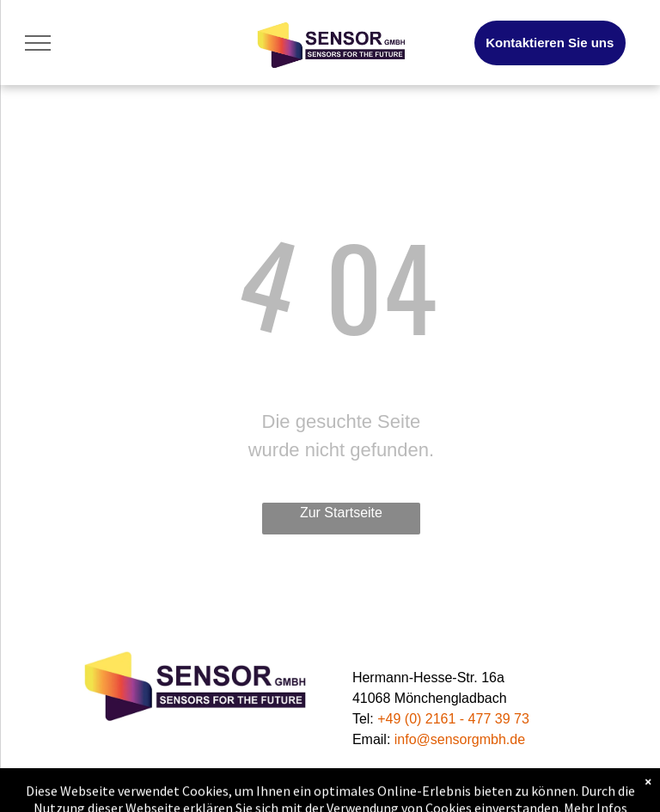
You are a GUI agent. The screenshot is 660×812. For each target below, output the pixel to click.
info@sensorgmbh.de (460, 739)
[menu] (38, 43)
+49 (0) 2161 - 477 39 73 (453, 719)
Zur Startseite (341, 513)
